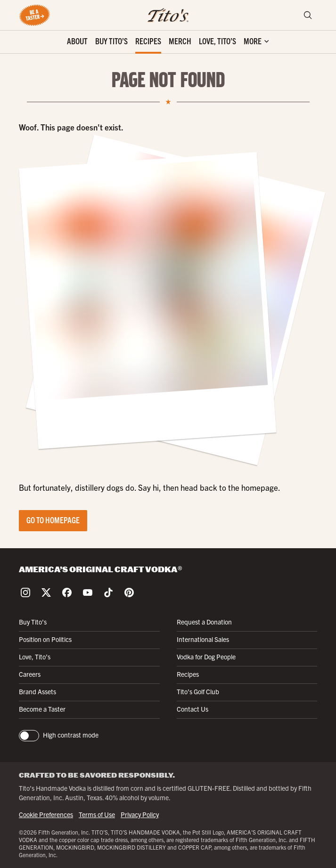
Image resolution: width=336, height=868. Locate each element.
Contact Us (193, 709)
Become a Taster (42, 709)
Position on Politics (45, 639)
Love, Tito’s (217, 41)
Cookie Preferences (46, 814)
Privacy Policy (140, 814)
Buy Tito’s (111, 41)
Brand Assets (37, 691)
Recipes (148, 41)
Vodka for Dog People (206, 657)
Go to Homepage (53, 520)
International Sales (203, 639)
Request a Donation (204, 622)
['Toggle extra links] (256, 42)
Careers (30, 674)
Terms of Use (97, 814)
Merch (180, 41)
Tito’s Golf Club (198, 691)
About (77, 41)
